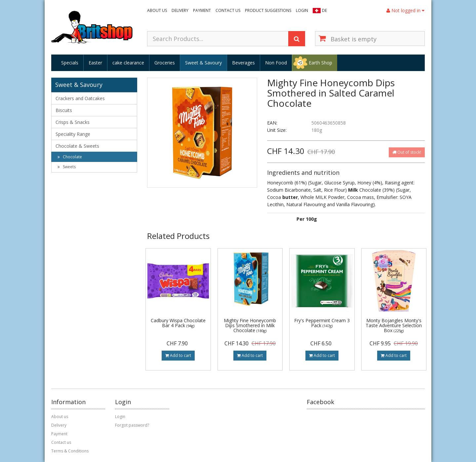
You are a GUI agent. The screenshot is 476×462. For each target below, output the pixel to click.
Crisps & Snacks (73, 122)
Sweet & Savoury (203, 63)
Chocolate (70, 157)
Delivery (180, 10)
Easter (95, 63)
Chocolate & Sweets (77, 146)
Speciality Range (73, 134)
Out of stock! (407, 152)
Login (302, 10)
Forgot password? (132, 425)
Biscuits (64, 110)
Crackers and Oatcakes (80, 98)
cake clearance (128, 63)
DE (324, 10)
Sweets (67, 167)
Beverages (243, 63)
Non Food (276, 63)
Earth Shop (320, 63)
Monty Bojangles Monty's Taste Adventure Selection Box (394, 326)
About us (157, 10)
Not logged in (405, 10)
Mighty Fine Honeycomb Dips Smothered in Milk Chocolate (250, 326)
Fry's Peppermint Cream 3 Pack (322, 323)
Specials (70, 63)
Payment (202, 10)
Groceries (165, 63)
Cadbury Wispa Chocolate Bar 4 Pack (178, 323)
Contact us (228, 10)
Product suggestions (268, 10)
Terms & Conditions (70, 451)
